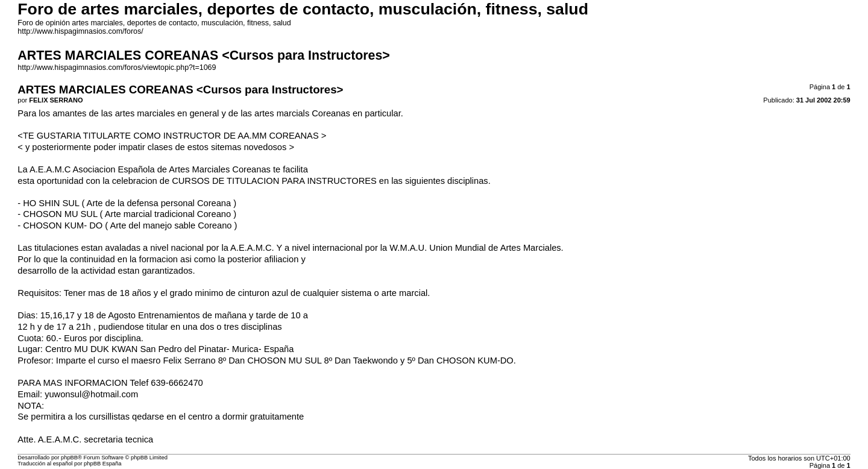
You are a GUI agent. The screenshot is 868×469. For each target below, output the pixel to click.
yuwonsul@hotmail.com (91, 394)
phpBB (69, 458)
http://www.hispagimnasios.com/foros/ (80, 31)
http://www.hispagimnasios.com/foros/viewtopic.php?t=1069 (117, 68)
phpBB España (102, 464)
